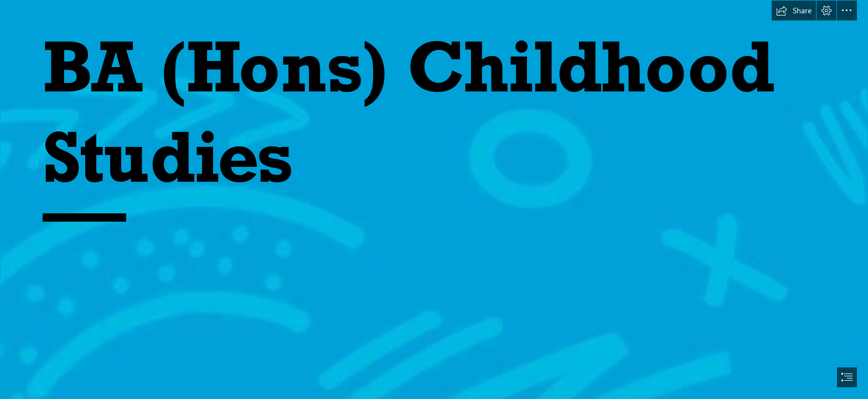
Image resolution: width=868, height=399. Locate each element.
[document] (434, 199)
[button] (794, 11)
